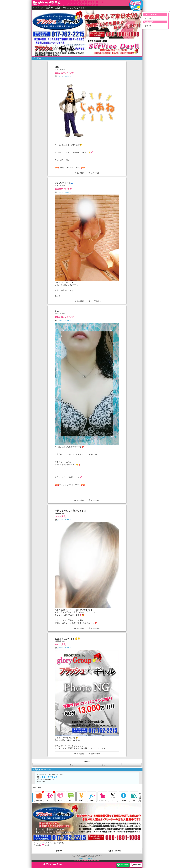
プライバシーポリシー (90, 858)
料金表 (81, 796)
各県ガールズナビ (115, 851)
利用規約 (81, 858)
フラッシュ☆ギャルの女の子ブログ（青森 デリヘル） (52, 5)
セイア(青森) (60, 645)
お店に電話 (137, 865)
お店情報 (123, 796)
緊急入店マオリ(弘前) (64, 73)
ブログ (71, 796)
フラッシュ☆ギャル (64, 76)
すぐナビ (50, 796)
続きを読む (81, 173)
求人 (134, 796)
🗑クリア (148, 19)
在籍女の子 (60, 796)
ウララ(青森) (60, 517)
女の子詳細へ (96, 173)
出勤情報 (39, 796)
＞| (131, 765)
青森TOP (59, 851)
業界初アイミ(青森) (63, 189)
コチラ (42, 845)
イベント (92, 796)
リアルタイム (102, 796)
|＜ (43, 765)
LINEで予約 (124, 865)
